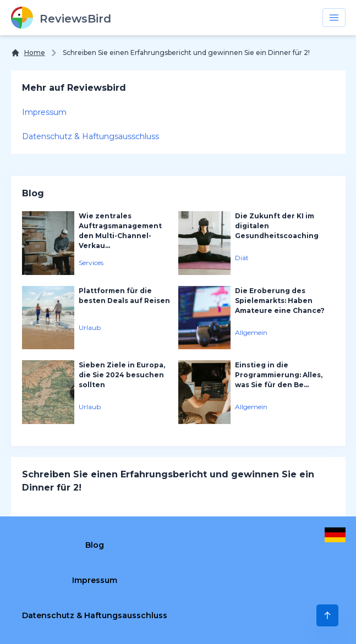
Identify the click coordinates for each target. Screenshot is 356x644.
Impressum (44, 112)
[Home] (28, 53)
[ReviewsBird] (61, 18)
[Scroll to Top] (327, 615)
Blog (95, 545)
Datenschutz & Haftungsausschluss (91, 136)
